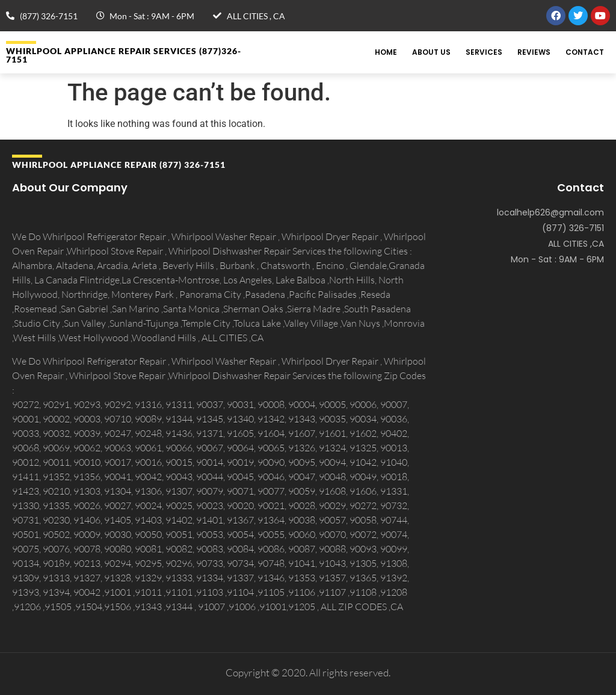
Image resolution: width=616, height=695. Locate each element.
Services (484, 52)
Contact (585, 52)
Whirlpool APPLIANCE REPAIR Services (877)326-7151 (124, 55)
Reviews (534, 52)
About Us (431, 52)
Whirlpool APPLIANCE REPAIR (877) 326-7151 (119, 165)
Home (386, 52)
